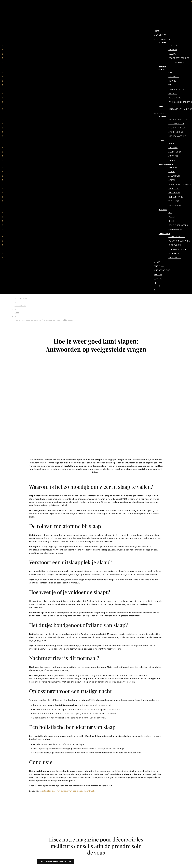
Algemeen (174, 254)
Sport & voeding (177, 136)
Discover (173, 46)
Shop (157, 262)
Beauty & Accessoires (180, 184)
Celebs (172, 54)
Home (157, 31)
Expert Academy (177, 89)
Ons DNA (159, 266)
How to (172, 81)
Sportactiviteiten (178, 119)
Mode (171, 143)
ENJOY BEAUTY (162, 39)
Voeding (163, 210)
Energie (173, 168)
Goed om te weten (178, 225)
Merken (173, 50)
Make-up (173, 94)
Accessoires (175, 152)
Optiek (172, 160)
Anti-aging (174, 189)
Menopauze (175, 258)
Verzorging (175, 98)
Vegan (172, 217)
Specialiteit (175, 205)
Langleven (164, 234)
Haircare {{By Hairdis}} (180, 109)
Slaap (171, 172)
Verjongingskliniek (179, 241)
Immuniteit (174, 193)
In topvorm (175, 245)
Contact (159, 279)
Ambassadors (162, 270)
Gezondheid (175, 229)
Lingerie (173, 148)
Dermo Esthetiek (177, 249)
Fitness (162, 116)
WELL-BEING (160, 113)
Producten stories (179, 58)
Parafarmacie (166, 165)
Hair (161, 106)
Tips (171, 85)
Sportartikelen (177, 128)
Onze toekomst (177, 62)
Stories (162, 43)
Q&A (170, 73)
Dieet (171, 221)
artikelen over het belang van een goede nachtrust (68, 791)
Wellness (174, 201)
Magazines (160, 35)
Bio (170, 213)
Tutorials (174, 77)
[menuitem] (155, 283)
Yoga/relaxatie (176, 124)
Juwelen (173, 156)
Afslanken (174, 176)
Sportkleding (176, 132)
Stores (158, 275)
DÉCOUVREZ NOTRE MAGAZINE (55, 862)
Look (161, 140)
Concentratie (176, 197)
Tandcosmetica (177, 237)
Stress (172, 180)
